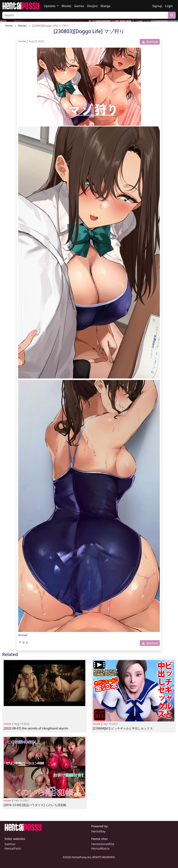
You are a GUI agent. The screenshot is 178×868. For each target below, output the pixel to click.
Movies (66, 6)
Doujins (92, 6)
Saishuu (10, 844)
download (150, 42)
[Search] (85, 15)
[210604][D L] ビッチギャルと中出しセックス (123, 728)
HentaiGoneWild (103, 844)
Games (79, 6)
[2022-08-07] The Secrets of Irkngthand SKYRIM (36, 728)
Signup (157, 6)
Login (169, 6)
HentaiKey (98, 831)
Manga (105, 6)
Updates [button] (50, 6)
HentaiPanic (13, 848)
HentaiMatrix (100, 848)
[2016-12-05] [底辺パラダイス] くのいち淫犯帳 (35, 805)
